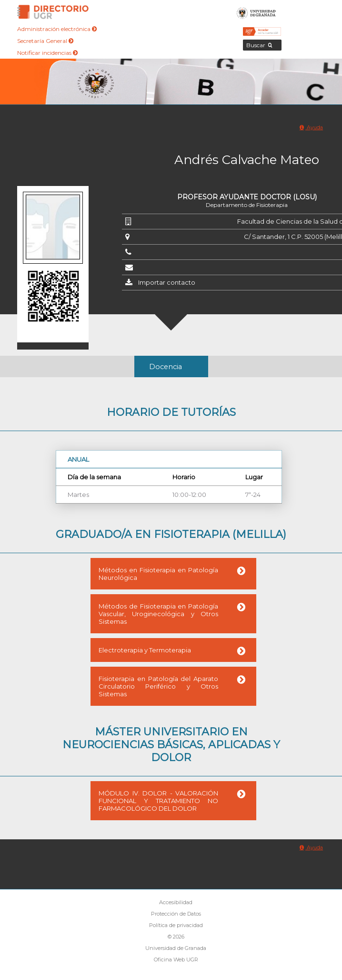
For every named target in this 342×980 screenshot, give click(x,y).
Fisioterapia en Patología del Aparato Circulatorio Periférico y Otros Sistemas (158, 686)
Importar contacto (167, 282)
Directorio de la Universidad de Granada (53, 12)
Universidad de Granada (256, 12)
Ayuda (311, 127)
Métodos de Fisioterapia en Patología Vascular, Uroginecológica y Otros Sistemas (158, 614)
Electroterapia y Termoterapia (145, 650)
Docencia (166, 367)
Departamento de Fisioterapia (247, 205)
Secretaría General (45, 41)
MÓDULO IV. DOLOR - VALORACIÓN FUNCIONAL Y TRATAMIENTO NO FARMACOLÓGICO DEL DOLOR (158, 801)
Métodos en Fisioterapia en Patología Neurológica (158, 574)
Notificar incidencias (47, 53)
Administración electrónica (57, 29)
